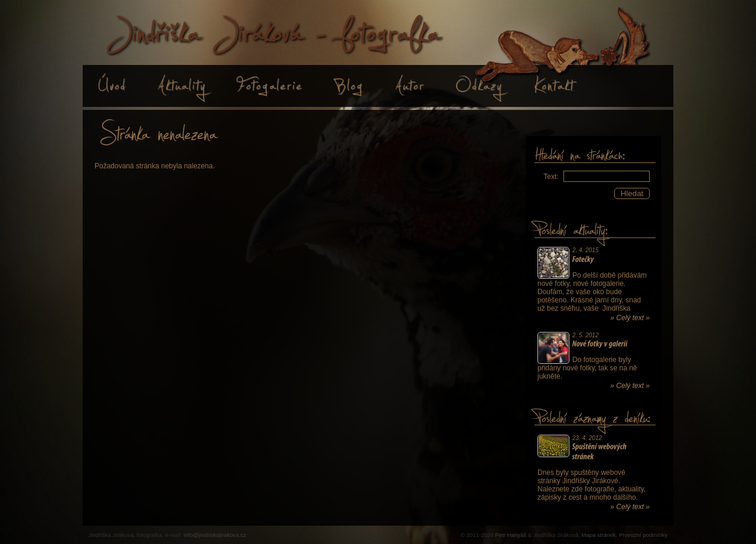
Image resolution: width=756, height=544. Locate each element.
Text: (551, 177)
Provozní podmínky (643, 535)
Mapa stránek (598, 535)
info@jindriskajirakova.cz (215, 535)
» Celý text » (630, 318)
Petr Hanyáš (511, 535)
